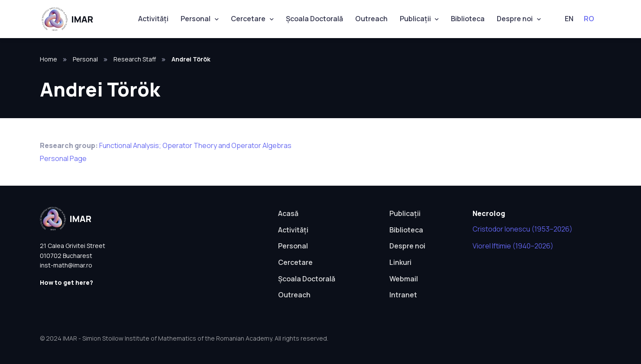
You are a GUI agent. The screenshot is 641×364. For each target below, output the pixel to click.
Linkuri (400, 262)
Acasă (288, 213)
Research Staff (135, 59)
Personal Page (63, 158)
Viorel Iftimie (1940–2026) (513, 246)
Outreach (371, 19)
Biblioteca (468, 19)
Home (49, 59)
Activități (153, 19)
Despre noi (515, 19)
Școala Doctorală (314, 19)
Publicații (415, 19)
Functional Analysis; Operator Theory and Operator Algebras (195, 145)
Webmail (404, 279)
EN (569, 19)
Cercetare (248, 19)
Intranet (403, 295)
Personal (196, 19)
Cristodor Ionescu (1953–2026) (523, 229)
